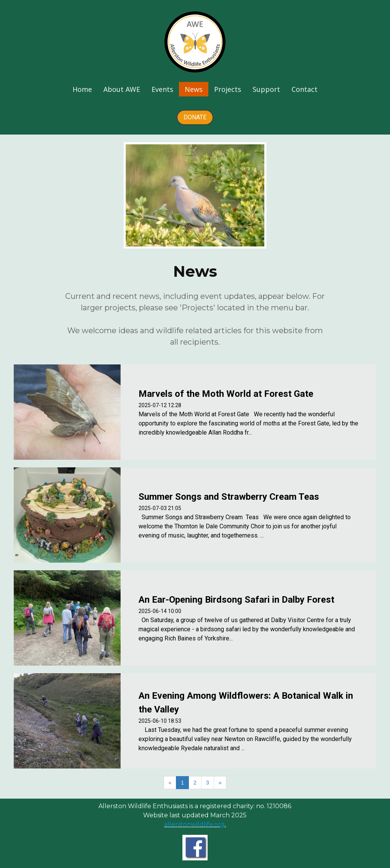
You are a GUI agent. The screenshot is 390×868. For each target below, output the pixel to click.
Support (266, 89)
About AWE (122, 89)
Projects (228, 89)
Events (162, 89)
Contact (305, 89)
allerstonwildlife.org (194, 824)
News (194, 89)
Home (82, 89)
